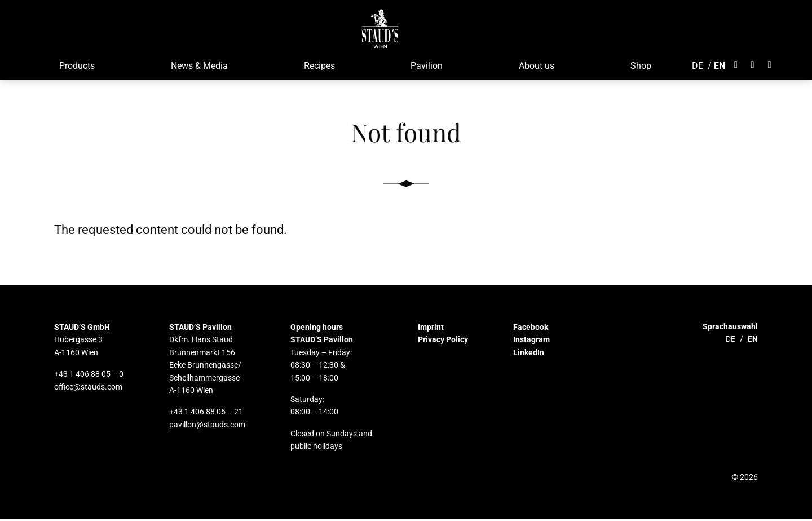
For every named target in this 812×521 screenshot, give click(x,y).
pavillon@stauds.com (207, 426)
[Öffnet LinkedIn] (769, 67)
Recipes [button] (318, 67)
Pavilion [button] (425, 67)
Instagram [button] (531, 342)
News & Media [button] (198, 67)
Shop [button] (640, 67)
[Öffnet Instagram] (752, 67)
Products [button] (76, 67)
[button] (379, 28)
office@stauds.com (88, 388)
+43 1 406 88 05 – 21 (206, 414)
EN (718, 67)
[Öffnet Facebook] (738, 67)
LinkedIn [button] (529, 354)
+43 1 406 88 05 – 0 (89, 376)
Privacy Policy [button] (443, 342)
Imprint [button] (431, 329)
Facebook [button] (531, 329)
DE (696, 67)
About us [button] (535, 67)
